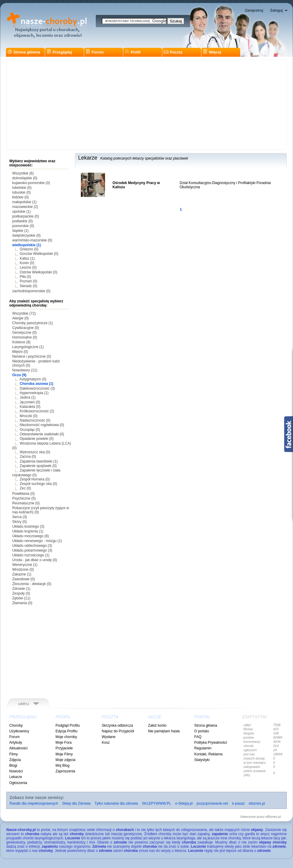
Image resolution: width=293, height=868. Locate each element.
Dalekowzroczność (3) (37, 388)
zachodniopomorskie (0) (31, 291)
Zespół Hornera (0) (35, 479)
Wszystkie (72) (24, 313)
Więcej (212, 52)
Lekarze (16, 777)
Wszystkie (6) (23, 173)
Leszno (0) (28, 267)
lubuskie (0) (21, 192)
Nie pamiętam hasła (164, 731)
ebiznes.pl (257, 803)
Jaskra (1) (28, 397)
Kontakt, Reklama (208, 754)
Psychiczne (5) (24, 498)
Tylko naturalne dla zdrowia (116, 803)
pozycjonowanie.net (212, 803)
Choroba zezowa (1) (37, 384)
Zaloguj (276, 10)
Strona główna (24, 52)
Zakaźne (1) (22, 574)
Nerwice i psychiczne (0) (32, 356)
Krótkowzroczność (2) (37, 411)
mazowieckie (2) (25, 207)
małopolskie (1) (24, 202)
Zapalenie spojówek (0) (38, 466)
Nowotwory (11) (25, 370)
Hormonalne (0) (25, 337)
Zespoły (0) (21, 593)
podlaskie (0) (23, 221)
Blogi (13, 766)
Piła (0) (25, 277)
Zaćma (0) (28, 457)
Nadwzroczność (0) (35, 420)
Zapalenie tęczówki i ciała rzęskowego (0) (36, 473)
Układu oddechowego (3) (32, 546)
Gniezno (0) (29, 249)
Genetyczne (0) (24, 333)
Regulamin (203, 748)
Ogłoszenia (18, 783)
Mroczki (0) (28, 416)
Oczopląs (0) (30, 430)
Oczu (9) (19, 375)
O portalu (202, 731)
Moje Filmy (64, 754)
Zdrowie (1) (21, 589)
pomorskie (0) (23, 226)
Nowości (16, 771)
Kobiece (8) (21, 342)
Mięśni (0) (20, 352)
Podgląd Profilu (68, 725)
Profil (133, 52)
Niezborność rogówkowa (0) (42, 425)
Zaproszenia (65, 771)
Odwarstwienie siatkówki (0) (42, 434)
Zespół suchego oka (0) (38, 484)
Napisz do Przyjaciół (118, 731)
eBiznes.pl (273, 817)
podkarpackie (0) (26, 216)
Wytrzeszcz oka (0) (35, 452)
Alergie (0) (20, 318)
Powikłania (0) (23, 494)
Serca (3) (20, 517)
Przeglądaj (59, 52)
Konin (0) (27, 263)
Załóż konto (157, 725)
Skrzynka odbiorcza (117, 725)
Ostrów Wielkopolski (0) (38, 272)
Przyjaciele (64, 748)
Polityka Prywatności (211, 743)
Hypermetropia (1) (34, 393)
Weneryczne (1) (25, 565)
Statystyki (202, 760)
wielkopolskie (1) (27, 245)
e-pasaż (239, 803)
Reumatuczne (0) (26, 503)
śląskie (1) (20, 231)
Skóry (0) (20, 522)
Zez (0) (25, 488)
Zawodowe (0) (24, 579)
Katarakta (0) (30, 407)
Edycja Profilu (66, 731)
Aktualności (18, 748)
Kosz (106, 743)
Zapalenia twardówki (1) (39, 461)
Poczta (173, 52)
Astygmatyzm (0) (33, 379)
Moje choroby (66, 737)
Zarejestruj (254, 10)
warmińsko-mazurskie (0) (32, 240)
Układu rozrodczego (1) (31, 555)
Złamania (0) (22, 603)
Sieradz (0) (28, 286)
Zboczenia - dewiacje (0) (32, 584)
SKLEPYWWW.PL (157, 803)
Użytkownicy (19, 731)
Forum (95, 52)
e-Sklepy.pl (184, 803)
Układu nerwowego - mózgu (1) (37, 541)
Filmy (14, 754)
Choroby (16, 725)
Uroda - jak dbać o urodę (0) (35, 560)
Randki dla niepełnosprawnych (34, 803)
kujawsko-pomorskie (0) (31, 183)
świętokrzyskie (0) (26, 235)
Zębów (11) (21, 598)
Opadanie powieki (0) (37, 439)
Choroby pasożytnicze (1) (33, 323)
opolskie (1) (21, 212)
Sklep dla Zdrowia (76, 803)
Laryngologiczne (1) (28, 347)
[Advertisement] (146, 105)
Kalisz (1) (27, 258)
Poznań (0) (28, 281)
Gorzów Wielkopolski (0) (39, 254)
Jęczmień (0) (30, 402)
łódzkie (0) (20, 197)
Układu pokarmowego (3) (32, 550)
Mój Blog (63, 766)
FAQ (198, 737)
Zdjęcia (15, 760)
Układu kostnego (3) (28, 526)
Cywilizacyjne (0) (26, 328)
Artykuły (16, 743)
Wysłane (109, 737)
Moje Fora (64, 743)
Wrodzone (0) (23, 570)
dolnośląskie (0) (25, 178)
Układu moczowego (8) (31, 536)
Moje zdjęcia (65, 760)
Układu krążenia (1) (28, 531)
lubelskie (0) (22, 188)
